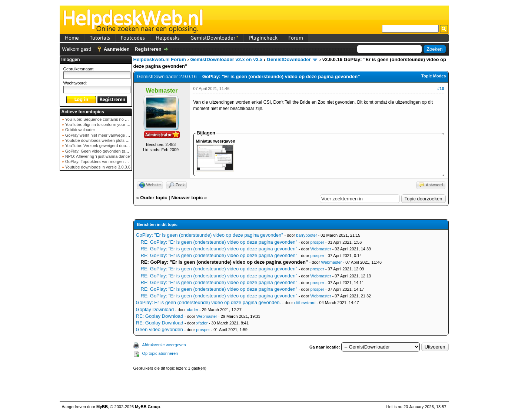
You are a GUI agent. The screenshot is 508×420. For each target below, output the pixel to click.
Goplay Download (155, 309)
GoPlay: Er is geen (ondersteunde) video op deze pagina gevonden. (209, 302)
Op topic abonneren (160, 353)
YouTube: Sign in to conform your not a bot (103, 124)
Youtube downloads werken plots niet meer (103, 140)
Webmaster (321, 249)
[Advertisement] (96, 290)
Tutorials (100, 38)
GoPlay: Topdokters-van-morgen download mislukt (110, 161)
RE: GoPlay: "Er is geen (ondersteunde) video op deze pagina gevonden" (219, 242)
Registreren (148, 49)
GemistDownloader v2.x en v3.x (226, 59)
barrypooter (306, 235)
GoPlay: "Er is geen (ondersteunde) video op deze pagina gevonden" (210, 235)
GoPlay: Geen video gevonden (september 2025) (109, 151)
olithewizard (305, 303)
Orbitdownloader (80, 130)
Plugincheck (263, 38)
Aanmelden (117, 49)
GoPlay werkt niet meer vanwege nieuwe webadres (111, 135)
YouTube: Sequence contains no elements (103, 119)
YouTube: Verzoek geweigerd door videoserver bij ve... (114, 146)
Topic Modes (434, 76)
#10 (441, 89)
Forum (296, 38)
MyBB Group (147, 407)
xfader (193, 310)
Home (72, 38)
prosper (317, 242)
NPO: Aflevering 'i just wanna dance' (97, 156)
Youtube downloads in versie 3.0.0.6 (97, 167)
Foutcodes (133, 38)
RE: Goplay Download (160, 316)
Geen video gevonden (160, 329)
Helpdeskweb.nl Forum (160, 59)
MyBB (102, 407)
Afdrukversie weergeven (164, 345)
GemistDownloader (214, 38)
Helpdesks (168, 38)
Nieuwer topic (187, 198)
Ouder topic (154, 198)
